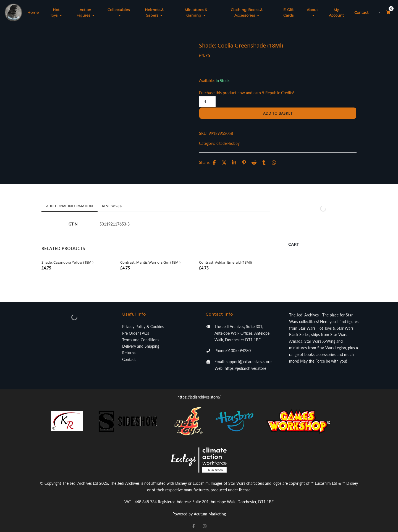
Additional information (70, 202)
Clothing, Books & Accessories (247, 11)
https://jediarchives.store (245, 364)
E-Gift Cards (288, 11)
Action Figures (86, 11)
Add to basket (278, 109)
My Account (336, 11)
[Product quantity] (207, 98)
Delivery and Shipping (141, 342)
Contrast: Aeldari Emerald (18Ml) (225, 258)
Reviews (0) (112, 202)
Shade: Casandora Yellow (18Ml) (67, 258)
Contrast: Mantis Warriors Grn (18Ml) (150, 258)
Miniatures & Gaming (196, 11)
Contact (361, 11)
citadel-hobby (228, 139)
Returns (129, 349)
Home (33, 11)
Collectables (119, 11)
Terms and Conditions (141, 336)
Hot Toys (56, 11)
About (312, 11)
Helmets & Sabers (154, 11)
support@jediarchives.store (249, 357)
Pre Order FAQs (136, 329)
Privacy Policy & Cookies (143, 322)
